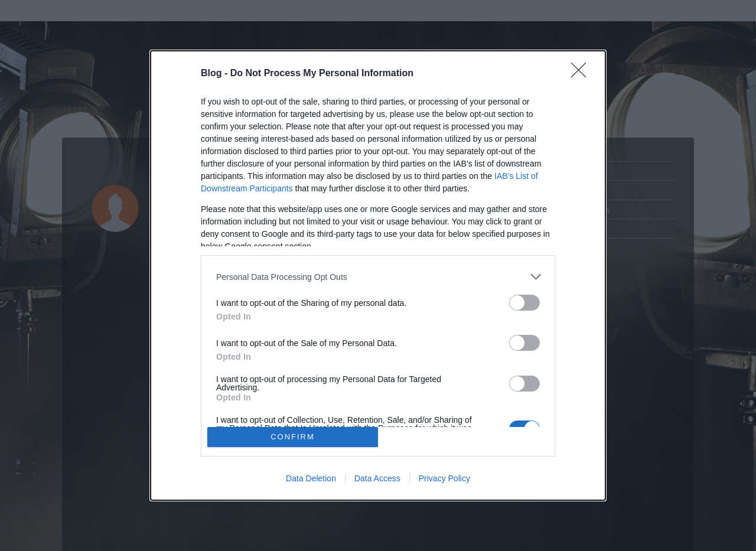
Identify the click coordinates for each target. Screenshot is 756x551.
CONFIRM (293, 437)
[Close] (582, 74)
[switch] (524, 303)
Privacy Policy (444, 478)
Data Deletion (311, 478)
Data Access (377, 478)
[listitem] (378, 277)
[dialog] (378, 275)
